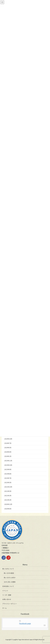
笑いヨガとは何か (10, 578)
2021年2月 (8, 500)
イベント (5, 591)
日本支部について (8, 586)
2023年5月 (8, 482)
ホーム (4, 608)
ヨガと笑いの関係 (10, 582)
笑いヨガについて (8, 569)
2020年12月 (8, 504)
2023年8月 (8, 474)
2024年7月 (8, 443)
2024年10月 (8, 439)
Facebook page (25, 623)
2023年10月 (8, 465)
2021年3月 (8, 496)
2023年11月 (8, 461)
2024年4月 (8, 452)
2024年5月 (8, 448)
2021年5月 (8, 491)
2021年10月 (8, 487)
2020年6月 (8, 509)
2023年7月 (8, 478)
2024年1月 (8, 456)
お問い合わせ (7, 599)
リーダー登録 (7, 595)
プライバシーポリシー (10, 604)
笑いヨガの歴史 (9, 573)
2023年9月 (8, 469)
